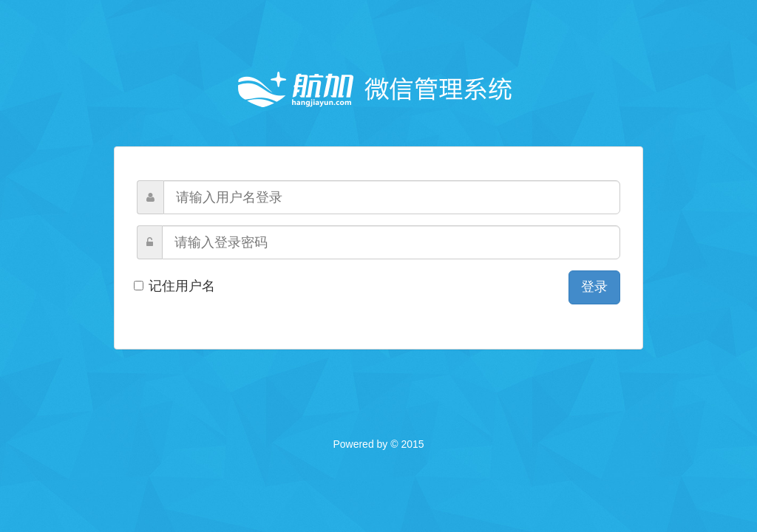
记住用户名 (176, 286)
